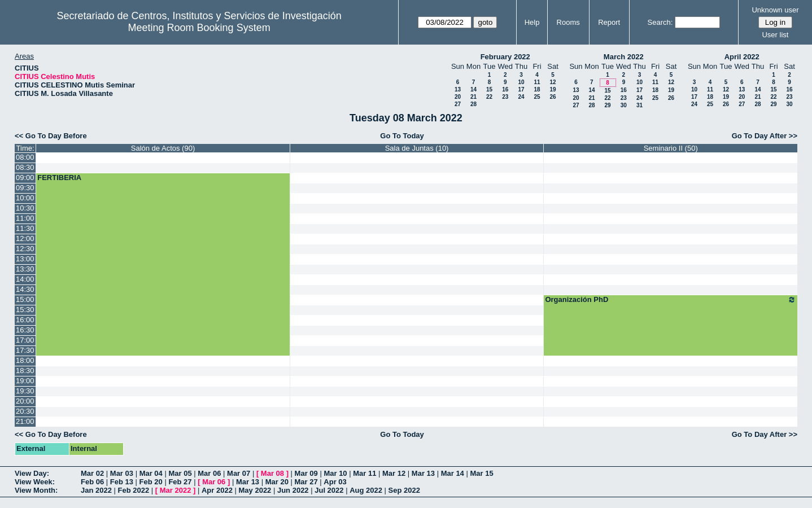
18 (537, 89)
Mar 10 (335, 473)
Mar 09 (306, 473)
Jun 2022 (293, 490)
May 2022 (255, 490)
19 (553, 89)
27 (458, 104)
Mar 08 (272, 473)
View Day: (32, 473)
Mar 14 (453, 473)
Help (532, 22)
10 (521, 82)
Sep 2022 (404, 490)
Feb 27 (180, 482)
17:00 (25, 340)
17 (521, 89)
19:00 (25, 381)
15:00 (25, 299)
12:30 (25, 249)
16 (505, 89)
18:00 (25, 360)
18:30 (25, 371)
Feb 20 (151, 482)
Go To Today (402, 136)
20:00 (25, 401)
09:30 (25, 188)
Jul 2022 (329, 490)
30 (624, 105)
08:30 (25, 167)
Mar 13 (423, 473)
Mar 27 (306, 482)
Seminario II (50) (671, 148)
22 (489, 97)
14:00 (25, 279)
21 (473, 97)
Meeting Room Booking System (199, 28)
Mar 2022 (176, 490)
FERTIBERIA (59, 178)
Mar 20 (277, 482)
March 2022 (624, 57)
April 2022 (742, 57)
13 (458, 89)
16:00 (25, 320)
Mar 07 (239, 473)
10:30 (25, 208)
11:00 (25, 218)
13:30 (25, 269)
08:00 (25, 157)
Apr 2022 (217, 490)
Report (609, 22)
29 (607, 105)
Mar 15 (481, 473)
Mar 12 (394, 473)
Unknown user (775, 10)
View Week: (35, 482)
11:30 (25, 228)
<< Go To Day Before (51, 136)
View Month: (36, 490)
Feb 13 (122, 482)
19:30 (25, 391)
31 (639, 105)
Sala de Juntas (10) (417, 148)
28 (473, 104)
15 (489, 89)
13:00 (25, 259)
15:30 (25, 310)
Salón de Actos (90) (163, 148)
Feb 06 (92, 482)
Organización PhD (671, 300)
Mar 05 (180, 473)
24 (521, 97)
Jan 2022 (96, 490)
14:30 (25, 289)
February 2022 (505, 57)
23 (505, 97)
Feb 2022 (134, 490)
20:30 (25, 411)
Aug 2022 (366, 490)
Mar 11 (364, 473)
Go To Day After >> (765, 136)
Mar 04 (151, 473)
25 (537, 97)
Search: (660, 22)
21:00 (25, 421)
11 (537, 82)
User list (775, 35)
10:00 (25, 198)
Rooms (568, 22)
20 (458, 97)
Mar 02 (92, 473)
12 (553, 82)
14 (473, 89)
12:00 (25, 238)
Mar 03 (122, 473)
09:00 (25, 178)
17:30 (25, 350)
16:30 (25, 330)
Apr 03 (335, 482)
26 (553, 97)
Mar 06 (209, 473)
